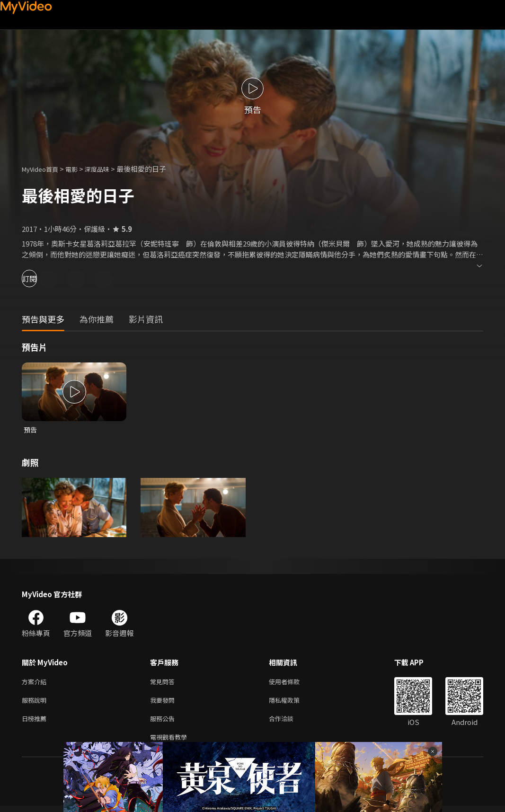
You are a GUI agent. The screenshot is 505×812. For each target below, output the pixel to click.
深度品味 (107, 169)
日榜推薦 (36, 723)
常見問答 (164, 683)
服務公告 (164, 723)
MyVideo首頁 (43, 169)
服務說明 (36, 703)
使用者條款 (292, 683)
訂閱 (41, 278)
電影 (79, 169)
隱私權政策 (292, 703)
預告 (31, 430)
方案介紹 (36, 683)
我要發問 (164, 703)
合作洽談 (289, 723)
